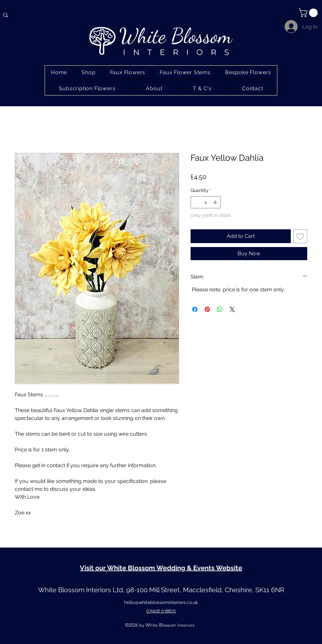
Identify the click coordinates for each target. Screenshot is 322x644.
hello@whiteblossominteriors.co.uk (161, 602)
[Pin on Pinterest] (207, 309)
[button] (309, 13)
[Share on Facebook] (195, 309)
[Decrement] (196, 202)
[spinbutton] (206, 202)
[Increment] (216, 202)
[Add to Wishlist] (300, 236)
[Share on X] (232, 309)
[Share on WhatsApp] (220, 309)
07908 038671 (161, 611)
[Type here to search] (37, 15)
